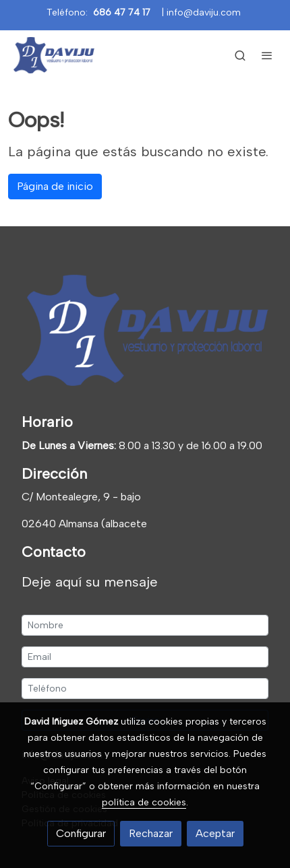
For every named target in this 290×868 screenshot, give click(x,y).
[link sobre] (145, 333)
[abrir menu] (267, 55)
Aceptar (215, 833)
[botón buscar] (240, 55)
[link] (54, 55)
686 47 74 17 (122, 12)
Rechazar (151, 833)
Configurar (81, 833)
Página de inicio (55, 186)
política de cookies (144, 802)
